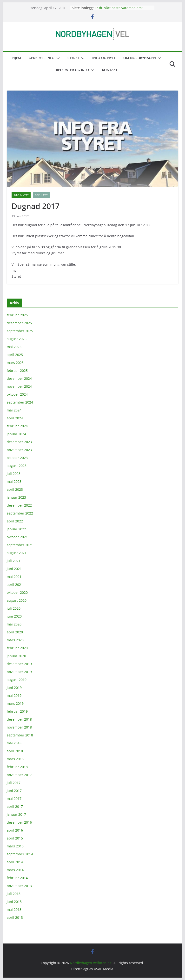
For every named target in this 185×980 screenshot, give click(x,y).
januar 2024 (16, 434)
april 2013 (15, 917)
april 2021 (15, 585)
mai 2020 (14, 624)
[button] (57, 58)
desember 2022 (19, 505)
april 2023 (15, 489)
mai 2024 (14, 410)
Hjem (17, 58)
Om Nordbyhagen (140, 58)
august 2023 (17, 466)
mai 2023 (14, 481)
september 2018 (20, 735)
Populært (41, 195)
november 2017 (19, 775)
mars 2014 (15, 870)
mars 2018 (15, 759)
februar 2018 (17, 767)
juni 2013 (14, 902)
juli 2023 (14, 474)
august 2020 (17, 600)
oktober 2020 (17, 592)
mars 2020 (15, 640)
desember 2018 (19, 719)
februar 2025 (17, 371)
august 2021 (17, 553)
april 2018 (15, 751)
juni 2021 (14, 569)
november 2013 (19, 886)
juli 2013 (14, 894)
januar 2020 (16, 656)
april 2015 (15, 838)
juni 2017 (14, 791)
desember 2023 (19, 442)
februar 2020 (17, 648)
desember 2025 (19, 323)
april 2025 (15, 355)
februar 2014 (17, 878)
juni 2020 (14, 616)
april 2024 (15, 418)
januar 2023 (16, 497)
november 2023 (19, 450)
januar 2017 (16, 814)
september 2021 (20, 545)
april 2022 (15, 521)
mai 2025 (14, 347)
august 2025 (17, 339)
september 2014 (20, 854)
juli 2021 (14, 561)
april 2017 (15, 806)
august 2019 (17, 680)
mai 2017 (14, 799)
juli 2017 (14, 783)
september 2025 (20, 331)
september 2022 (20, 513)
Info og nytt (104, 58)
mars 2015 (15, 846)
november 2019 (19, 672)
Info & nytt (21, 195)
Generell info (42, 58)
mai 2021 (14, 577)
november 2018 (19, 727)
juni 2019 (14, 688)
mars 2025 (15, 363)
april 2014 (15, 862)
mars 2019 (15, 703)
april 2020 (15, 632)
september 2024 (20, 402)
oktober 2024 (17, 394)
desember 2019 (19, 664)
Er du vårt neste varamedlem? (119, 8)
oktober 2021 (17, 537)
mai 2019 (14, 695)
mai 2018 (14, 743)
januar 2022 (16, 529)
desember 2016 (19, 822)
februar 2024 (17, 426)
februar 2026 (17, 315)
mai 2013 (14, 910)
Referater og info (72, 70)
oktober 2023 (17, 458)
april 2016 (15, 830)
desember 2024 (19, 378)
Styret (73, 58)
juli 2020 (14, 608)
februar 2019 (17, 711)
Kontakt (110, 70)
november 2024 (19, 386)
